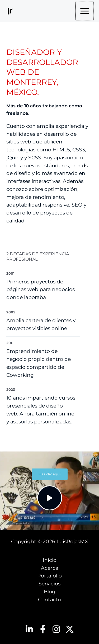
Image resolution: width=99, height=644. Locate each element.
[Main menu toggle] (85, 11)
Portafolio (49, 576)
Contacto (50, 600)
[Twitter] (70, 629)
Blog (50, 592)
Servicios (49, 584)
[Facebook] (43, 629)
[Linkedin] (29, 629)
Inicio (50, 560)
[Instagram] (56, 629)
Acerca (50, 568)
